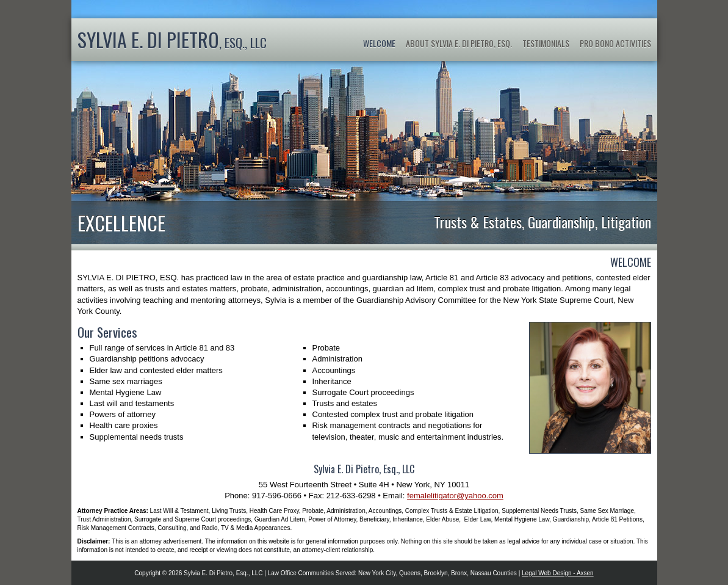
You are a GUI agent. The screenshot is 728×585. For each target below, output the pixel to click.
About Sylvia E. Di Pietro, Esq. (459, 43)
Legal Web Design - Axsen (558, 573)
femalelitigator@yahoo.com (455, 496)
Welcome (379, 43)
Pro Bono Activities (615, 43)
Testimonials (546, 43)
